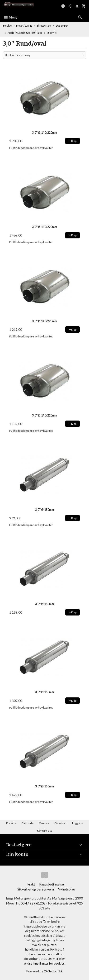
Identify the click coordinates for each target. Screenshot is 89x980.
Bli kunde (28, 823)
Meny (10, 17)
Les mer (53, 959)
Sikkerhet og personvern (36, 889)
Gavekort (61, 823)
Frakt (31, 884)
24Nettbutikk (53, 971)
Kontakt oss (45, 831)
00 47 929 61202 (33, 903)
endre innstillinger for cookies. (45, 963)
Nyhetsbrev (67, 889)
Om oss (44, 823)
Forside (7, 26)
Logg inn (78, 823)
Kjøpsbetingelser (52, 884)
